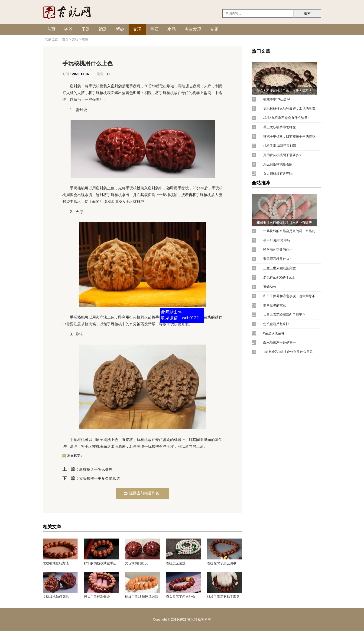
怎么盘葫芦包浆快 (276, 324)
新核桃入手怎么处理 (96, 469)
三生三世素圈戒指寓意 (279, 268)
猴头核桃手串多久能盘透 (100, 478)
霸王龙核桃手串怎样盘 (279, 127)
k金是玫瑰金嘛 (274, 333)
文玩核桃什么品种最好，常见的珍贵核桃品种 (292, 108)
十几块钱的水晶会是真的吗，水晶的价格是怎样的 (292, 231)
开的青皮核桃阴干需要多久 (283, 155)
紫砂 (120, 29)
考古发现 (193, 29)
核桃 (85, 39)
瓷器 (68, 29)
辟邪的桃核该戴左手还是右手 (100, 563)
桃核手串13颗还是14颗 (141, 597)
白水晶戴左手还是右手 (279, 342)
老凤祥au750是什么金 (279, 277)
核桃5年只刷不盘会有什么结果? (286, 118)
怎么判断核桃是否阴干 (279, 164)
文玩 (137, 29)
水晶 (172, 29)
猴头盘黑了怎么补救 (181, 597)
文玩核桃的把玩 (136, 563)
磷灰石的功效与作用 (278, 250)
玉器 (86, 29)
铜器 (103, 29)
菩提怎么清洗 (176, 563)
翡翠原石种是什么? (277, 259)
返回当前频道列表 (144, 493)
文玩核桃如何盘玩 (56, 597)
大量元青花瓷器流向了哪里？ (284, 315)
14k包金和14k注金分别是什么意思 (288, 352)
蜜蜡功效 (270, 287)
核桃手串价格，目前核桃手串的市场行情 (292, 136)
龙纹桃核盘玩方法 (56, 563)
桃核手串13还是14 (277, 99)
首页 (51, 29)
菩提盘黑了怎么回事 (222, 563)
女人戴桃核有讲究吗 (278, 174)
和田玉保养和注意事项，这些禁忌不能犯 (292, 296)
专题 (214, 29)
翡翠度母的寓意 (275, 305)
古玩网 (192, 619)
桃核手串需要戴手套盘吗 (223, 597)
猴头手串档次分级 (97, 597)
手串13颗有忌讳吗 (276, 240)
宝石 (154, 29)
